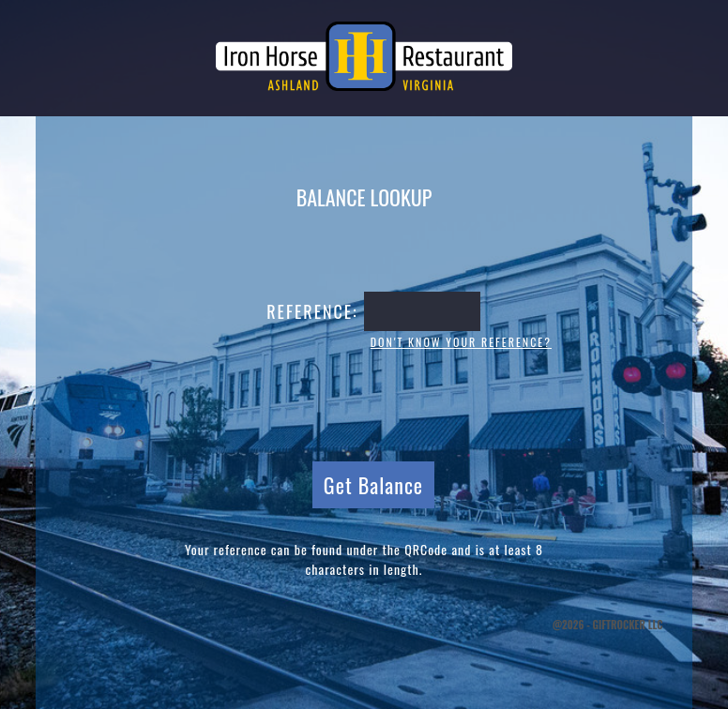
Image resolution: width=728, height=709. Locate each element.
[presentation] (364, 403)
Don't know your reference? (461, 342)
